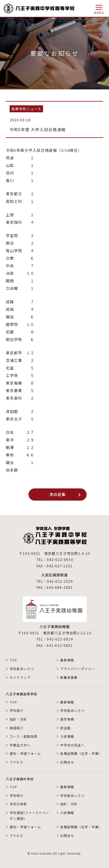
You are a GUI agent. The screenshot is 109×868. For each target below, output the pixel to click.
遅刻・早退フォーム (25, 753)
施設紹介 (17, 728)
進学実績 (67, 719)
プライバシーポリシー (78, 669)
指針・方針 (18, 719)
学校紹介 (17, 710)
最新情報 (67, 660)
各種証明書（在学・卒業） (81, 753)
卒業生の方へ (20, 745)
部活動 (65, 728)
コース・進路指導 (23, 736)
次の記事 (58, 494)
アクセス (16, 762)
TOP (13, 660)
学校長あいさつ (22, 669)
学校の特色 (18, 804)
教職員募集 (69, 677)
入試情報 (67, 736)
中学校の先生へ (72, 745)
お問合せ (67, 762)
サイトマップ (20, 677)
